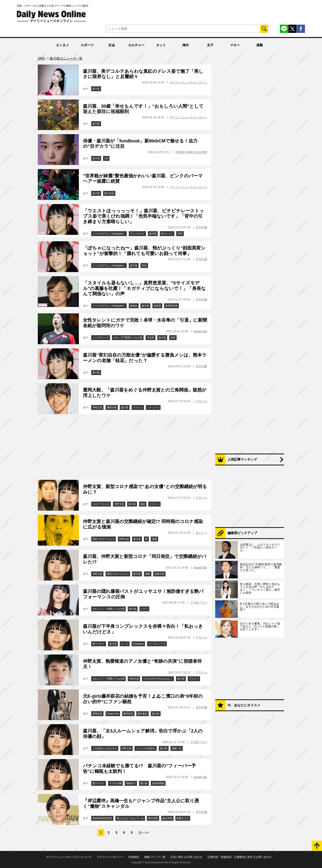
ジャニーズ (153, 407)
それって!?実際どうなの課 (128, 338)
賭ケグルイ (99, 644)
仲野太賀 (97, 407)
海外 (186, 45)
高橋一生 (177, 748)
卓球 (173, 338)
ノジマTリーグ (101, 338)
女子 (210, 45)
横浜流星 (153, 818)
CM (106, 158)
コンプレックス (157, 644)
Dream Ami (113, 714)
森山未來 (167, 818)
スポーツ (87, 45)
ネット (161, 45)
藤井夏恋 (143, 714)
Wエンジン (167, 234)
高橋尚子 (131, 783)
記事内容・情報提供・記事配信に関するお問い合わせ (240, 857)
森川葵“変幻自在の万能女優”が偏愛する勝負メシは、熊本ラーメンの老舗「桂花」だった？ (145, 358)
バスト (144, 609)
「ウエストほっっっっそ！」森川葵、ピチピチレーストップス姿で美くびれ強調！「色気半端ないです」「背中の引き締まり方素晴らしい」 (144, 216)
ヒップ (125, 644)
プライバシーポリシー (110, 857)
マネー (235, 45)
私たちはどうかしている (130, 818)
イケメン (138, 407)
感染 (143, 504)
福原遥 (157, 306)
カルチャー (136, 45)
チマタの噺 (115, 783)
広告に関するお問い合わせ (186, 857)
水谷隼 (151, 338)
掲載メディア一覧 (155, 857)
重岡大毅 (112, 407)
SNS (180, 234)
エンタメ (62, 45)
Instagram (138, 644)
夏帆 (148, 574)
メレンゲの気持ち (146, 748)
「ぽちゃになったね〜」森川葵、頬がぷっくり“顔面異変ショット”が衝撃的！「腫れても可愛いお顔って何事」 (144, 251)
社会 (112, 45)
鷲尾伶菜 (97, 714)
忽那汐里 (159, 574)
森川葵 (96, 89)
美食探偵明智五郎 (102, 818)
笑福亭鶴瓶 (158, 783)
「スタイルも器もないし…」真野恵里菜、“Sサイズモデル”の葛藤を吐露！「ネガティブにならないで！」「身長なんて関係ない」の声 (144, 288)
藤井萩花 (128, 714)
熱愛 (154, 539)
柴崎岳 (134, 306)
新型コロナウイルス (103, 539)
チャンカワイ (137, 234)
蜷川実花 (109, 193)
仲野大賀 (97, 574)
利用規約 (134, 857)
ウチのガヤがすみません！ (158, 679)
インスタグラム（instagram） (109, 234)
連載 (260, 45)
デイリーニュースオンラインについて (69, 857)
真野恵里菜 (171, 306)
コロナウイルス (101, 504)
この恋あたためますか (105, 748)
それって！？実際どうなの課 (108, 609)
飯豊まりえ (183, 818)
